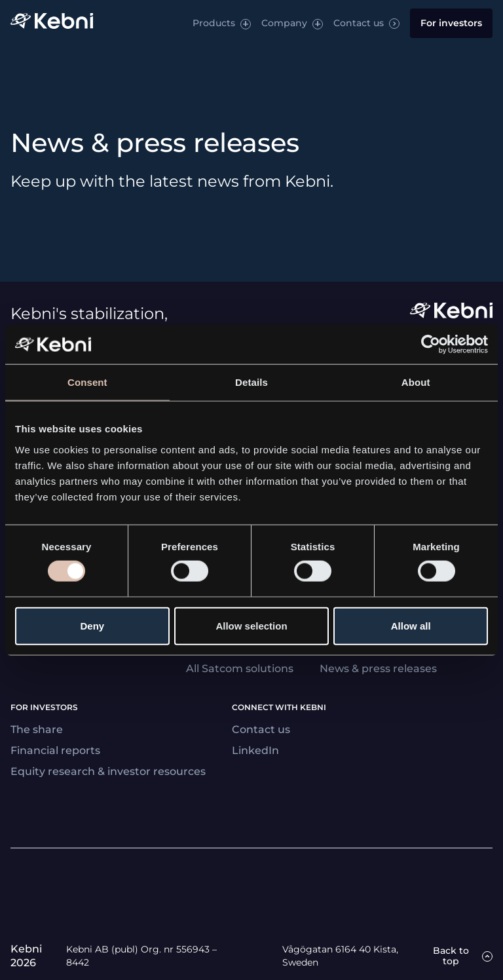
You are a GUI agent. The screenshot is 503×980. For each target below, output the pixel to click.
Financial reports (55, 750)
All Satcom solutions (240, 669)
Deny (92, 625)
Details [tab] (251, 382)
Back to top (451, 956)
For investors (451, 23)
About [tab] (416, 382)
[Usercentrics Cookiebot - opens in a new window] (431, 345)
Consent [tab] (87, 382)
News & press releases (378, 669)
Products (214, 23)
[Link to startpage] (52, 23)
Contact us (359, 23)
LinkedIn (255, 750)
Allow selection (251, 625)
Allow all (411, 625)
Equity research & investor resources (108, 771)
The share (37, 729)
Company (284, 23)
